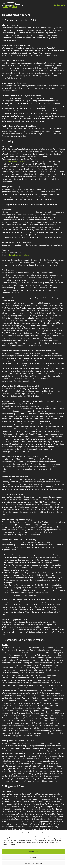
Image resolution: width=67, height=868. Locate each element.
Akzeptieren (34, 852)
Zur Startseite (59, 5)
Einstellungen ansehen (33, 863)
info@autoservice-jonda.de (18, 255)
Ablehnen (34, 857)
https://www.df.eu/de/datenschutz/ (16, 162)
